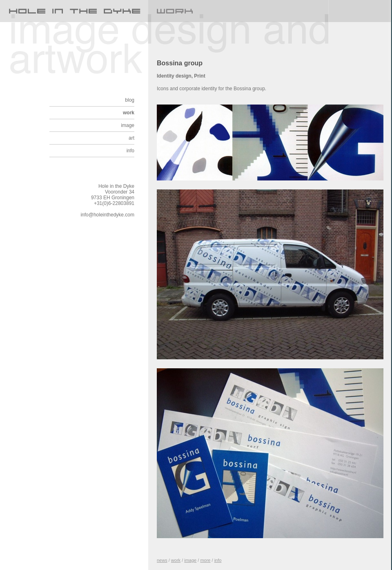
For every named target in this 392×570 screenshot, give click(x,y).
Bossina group (180, 63)
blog (130, 100)
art (131, 138)
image (128, 125)
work (129, 113)
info (130, 151)
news (162, 560)
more (205, 560)
